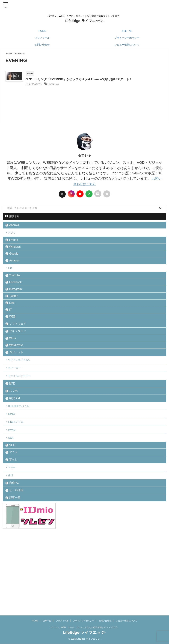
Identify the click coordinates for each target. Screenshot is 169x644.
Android (15, 229)
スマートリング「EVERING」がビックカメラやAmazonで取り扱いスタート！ (100, 80)
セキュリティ (19, 362)
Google (15, 265)
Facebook (16, 301)
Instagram (16, 310)
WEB (13, 344)
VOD (13, 506)
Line (13, 327)
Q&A (12, 496)
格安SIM (15, 446)
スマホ (14, 437)
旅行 (12, 543)
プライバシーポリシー (127, 38)
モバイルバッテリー (22, 419)
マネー (13, 533)
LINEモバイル (18, 476)
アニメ (14, 515)
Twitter (14, 318)
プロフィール (42, 38)
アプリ (13, 239)
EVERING (73, 85)
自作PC (15, 553)
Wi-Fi (13, 371)
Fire (12, 283)
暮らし (14, 524)
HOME (42, 31)
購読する (12, 220)
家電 (13, 428)
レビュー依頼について (127, 45)
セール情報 (17, 562)
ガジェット (17, 389)
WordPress (17, 380)
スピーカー (16, 409)
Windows (16, 257)
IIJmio (13, 466)
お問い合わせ (42, 45)
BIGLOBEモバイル (21, 456)
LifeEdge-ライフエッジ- (85, 21)
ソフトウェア (19, 353)
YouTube (16, 293)
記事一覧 (127, 31)
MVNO (13, 486)
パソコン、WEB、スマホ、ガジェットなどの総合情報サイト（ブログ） (84, 628)
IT (11, 336)
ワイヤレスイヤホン (22, 399)
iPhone (14, 248)
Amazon (15, 274)
